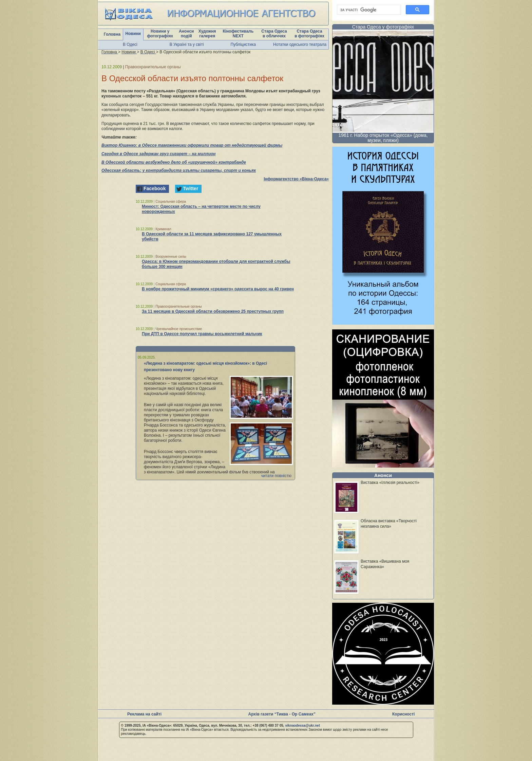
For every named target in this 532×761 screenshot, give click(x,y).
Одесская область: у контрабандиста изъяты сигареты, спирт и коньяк (179, 170)
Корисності (403, 714)
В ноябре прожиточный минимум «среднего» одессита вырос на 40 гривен (218, 289)
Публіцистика (243, 44)
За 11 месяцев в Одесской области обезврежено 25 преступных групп (213, 311)
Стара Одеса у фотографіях (383, 27)
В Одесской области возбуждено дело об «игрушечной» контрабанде (174, 162)
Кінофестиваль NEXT (238, 34)
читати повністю (276, 476)
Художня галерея (207, 34)
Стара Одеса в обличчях (274, 34)
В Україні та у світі (187, 44)
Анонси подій (186, 34)
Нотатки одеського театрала (300, 44)
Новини (133, 34)
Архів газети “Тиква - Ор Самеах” (282, 714)
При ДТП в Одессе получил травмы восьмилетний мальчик (202, 334)
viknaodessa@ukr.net (302, 726)
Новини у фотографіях (160, 34)
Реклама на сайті (144, 714)
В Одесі (130, 44)
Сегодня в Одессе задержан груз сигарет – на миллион (159, 154)
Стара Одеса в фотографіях (309, 34)
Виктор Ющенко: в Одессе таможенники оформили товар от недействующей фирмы (192, 145)
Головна (112, 34)
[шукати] (368, 10)
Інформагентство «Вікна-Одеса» (296, 179)
